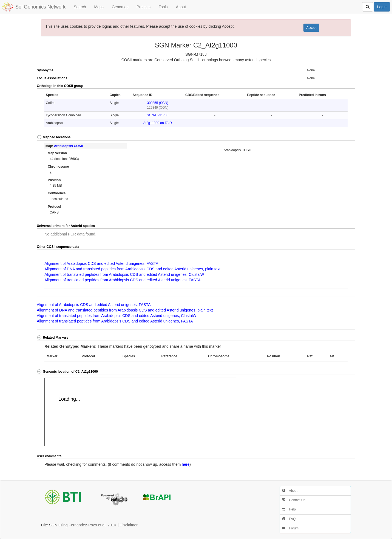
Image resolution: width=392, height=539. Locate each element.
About (181, 7)
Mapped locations (54, 137)
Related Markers (52, 338)
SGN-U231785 (158, 115)
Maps (99, 7)
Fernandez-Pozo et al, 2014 (92, 525)
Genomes (120, 7)
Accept (312, 28)
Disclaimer (129, 525)
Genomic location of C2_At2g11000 (67, 372)
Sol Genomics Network (40, 7)
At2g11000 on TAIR (158, 123)
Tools (163, 7)
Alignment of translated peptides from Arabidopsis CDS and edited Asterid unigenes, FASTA (122, 280)
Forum (290, 528)
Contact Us (294, 500)
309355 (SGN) (157, 103)
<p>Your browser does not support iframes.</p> (140, 412)
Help (289, 509)
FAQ (289, 519)
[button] (339, 86)
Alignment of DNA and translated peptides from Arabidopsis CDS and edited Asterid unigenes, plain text (132, 269)
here (186, 464)
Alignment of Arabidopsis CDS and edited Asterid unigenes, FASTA (101, 263)
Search (80, 7)
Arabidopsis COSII (68, 146)
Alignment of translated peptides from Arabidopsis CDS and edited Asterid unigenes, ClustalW (124, 274)
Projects (144, 7)
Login (382, 7)
